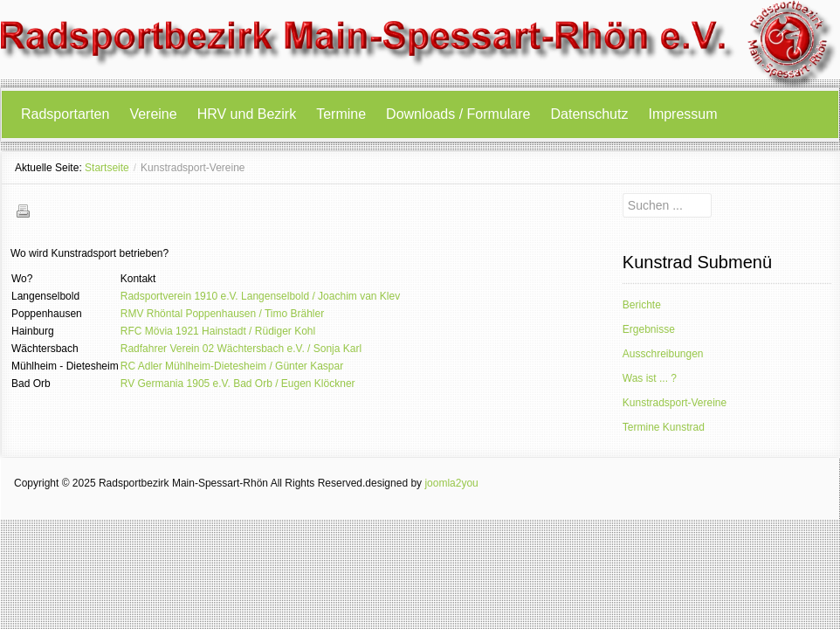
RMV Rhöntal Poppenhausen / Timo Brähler (222, 314)
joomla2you (451, 483)
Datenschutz (590, 114)
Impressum (682, 114)
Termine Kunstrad (664, 427)
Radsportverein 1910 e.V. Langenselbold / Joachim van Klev (260, 296)
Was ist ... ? (650, 378)
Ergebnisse (649, 329)
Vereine (153, 114)
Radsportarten (65, 114)
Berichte (642, 305)
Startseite (107, 168)
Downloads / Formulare (458, 114)
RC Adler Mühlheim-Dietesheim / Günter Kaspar (232, 366)
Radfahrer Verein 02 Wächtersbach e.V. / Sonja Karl (241, 349)
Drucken (23, 211)
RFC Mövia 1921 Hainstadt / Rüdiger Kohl (218, 331)
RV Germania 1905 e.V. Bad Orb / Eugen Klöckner (238, 384)
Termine (341, 114)
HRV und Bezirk (247, 114)
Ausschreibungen (663, 354)
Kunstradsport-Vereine (675, 403)
